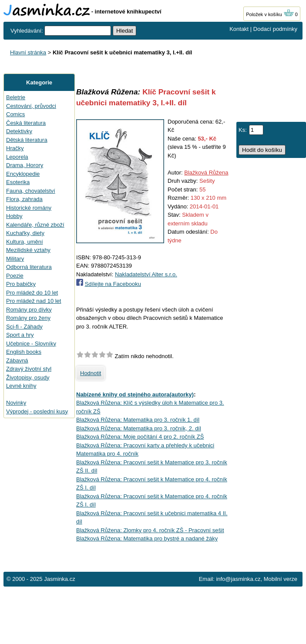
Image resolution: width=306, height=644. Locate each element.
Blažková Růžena (206, 173)
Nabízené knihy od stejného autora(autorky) (135, 394)
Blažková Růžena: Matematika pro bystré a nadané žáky (147, 538)
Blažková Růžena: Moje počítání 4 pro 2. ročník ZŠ (140, 437)
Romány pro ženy (28, 318)
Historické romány (29, 208)
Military (15, 259)
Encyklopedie (23, 174)
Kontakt (239, 29)
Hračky (15, 148)
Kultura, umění (25, 242)
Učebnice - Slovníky (31, 344)
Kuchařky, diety (25, 233)
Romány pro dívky (29, 310)
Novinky (16, 403)
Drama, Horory (25, 165)
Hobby (14, 216)
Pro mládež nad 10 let (34, 301)
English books (24, 352)
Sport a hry (20, 335)
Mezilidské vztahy (28, 250)
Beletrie (16, 97)
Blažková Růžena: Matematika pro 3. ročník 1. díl (138, 420)
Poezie (15, 276)
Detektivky (19, 131)
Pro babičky (21, 284)
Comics (15, 114)
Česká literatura (26, 123)
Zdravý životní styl (29, 369)
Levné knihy (21, 386)
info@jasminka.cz (238, 579)
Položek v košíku (270, 14)
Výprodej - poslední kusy (37, 411)
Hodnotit (91, 373)
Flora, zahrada (24, 199)
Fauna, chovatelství (31, 191)
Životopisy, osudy (28, 377)
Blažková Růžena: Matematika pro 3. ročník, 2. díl (139, 428)
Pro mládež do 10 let (32, 293)
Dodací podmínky (275, 29)
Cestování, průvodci (31, 106)
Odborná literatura (29, 267)
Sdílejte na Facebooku (113, 284)
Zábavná (17, 361)
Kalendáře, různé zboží (35, 225)
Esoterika (18, 182)
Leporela (17, 157)
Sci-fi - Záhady (24, 327)
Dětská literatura (27, 140)
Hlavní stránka (28, 52)
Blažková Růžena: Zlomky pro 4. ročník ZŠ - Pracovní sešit (150, 530)
